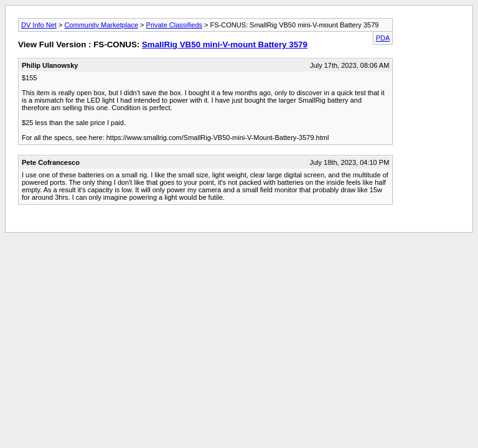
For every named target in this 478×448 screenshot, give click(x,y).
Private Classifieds (174, 25)
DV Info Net (39, 25)
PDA (383, 38)
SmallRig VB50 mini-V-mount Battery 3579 (225, 44)
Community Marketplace (101, 25)
